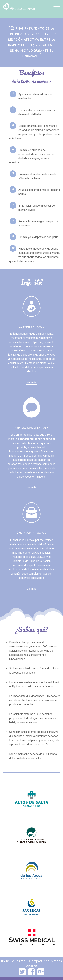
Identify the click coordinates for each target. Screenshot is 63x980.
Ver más (32, 382)
